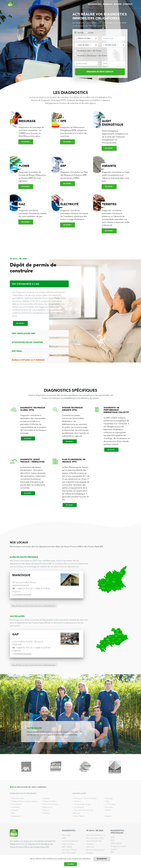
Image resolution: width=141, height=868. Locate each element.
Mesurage (66, 835)
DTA (112, 840)
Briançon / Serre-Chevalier (86, 798)
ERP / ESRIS (67, 847)
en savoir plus (102, 859)
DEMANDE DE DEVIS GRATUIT (100, 72)
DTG (113, 837)
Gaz (64, 853)
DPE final (90, 847)
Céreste (46, 798)
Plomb (74, 850)
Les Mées (16, 807)
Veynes (108, 816)
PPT (112, 852)
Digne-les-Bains (50, 801)
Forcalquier (17, 804)
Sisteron (47, 813)
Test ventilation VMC (95, 838)
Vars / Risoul (79, 816)
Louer (91, 32)
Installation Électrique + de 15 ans (92, 56)
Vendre (80, 32)
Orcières (109, 807)
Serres (108, 810)
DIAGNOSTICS (95, 4)
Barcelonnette (18, 798)
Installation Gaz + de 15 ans (89, 51)
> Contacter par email (22, 594)
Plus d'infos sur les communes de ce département (34, 606)
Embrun (78, 801)
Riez (13, 813)
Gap (107, 801)
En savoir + (26, 142)
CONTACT (128, 4)
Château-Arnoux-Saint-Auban (24, 801)
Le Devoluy (110, 804)
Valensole (16, 816)
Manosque (48, 807)
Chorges (109, 798)
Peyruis (46, 810)
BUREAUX (108, 4)
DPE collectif (116, 843)
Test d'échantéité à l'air (96, 835)
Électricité (71, 853)
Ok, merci (71, 864)
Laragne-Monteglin (83, 804)
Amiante (66, 850)
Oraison (15, 810)
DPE (64, 838)
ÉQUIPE (118, 4)
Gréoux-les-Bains (50, 804)
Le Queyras (79, 807)
